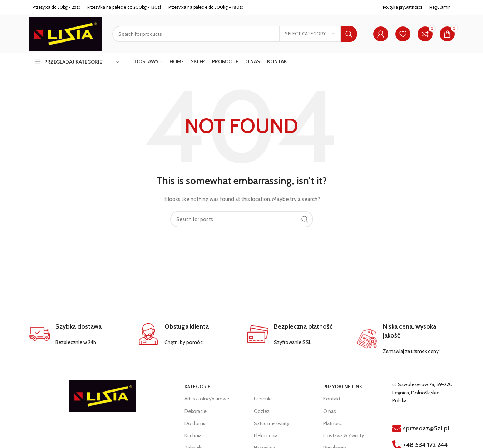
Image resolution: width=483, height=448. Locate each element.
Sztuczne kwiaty (272, 423)
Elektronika (266, 435)
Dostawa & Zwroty (344, 435)
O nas (330, 411)
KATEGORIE (198, 387)
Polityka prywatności (402, 7)
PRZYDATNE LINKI (343, 387)
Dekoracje (196, 411)
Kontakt (332, 399)
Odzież (262, 411)
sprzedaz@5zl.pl (426, 428)
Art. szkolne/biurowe (207, 399)
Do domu (195, 423)
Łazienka (263, 399)
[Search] (235, 34)
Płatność (332, 423)
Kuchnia (193, 435)
